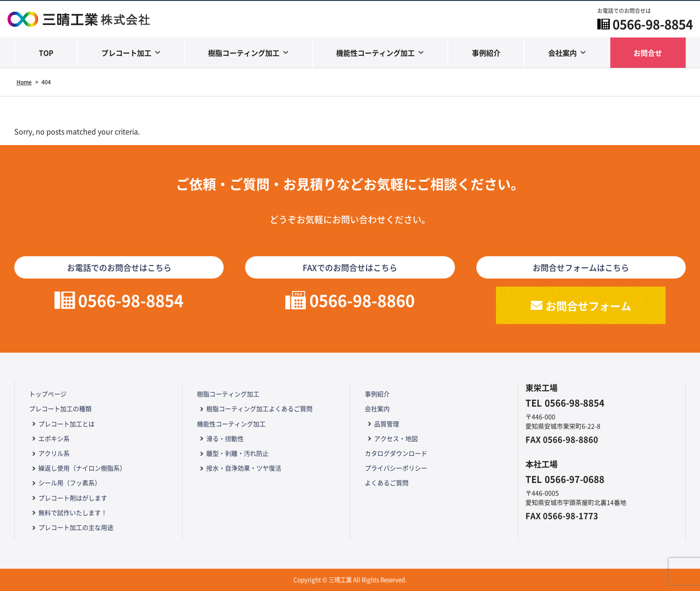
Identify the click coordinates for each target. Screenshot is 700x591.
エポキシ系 (54, 438)
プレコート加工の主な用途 (76, 527)
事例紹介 (486, 53)
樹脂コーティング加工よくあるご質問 (259, 408)
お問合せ (648, 53)
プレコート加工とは (67, 424)
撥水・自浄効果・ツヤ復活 (244, 468)
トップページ (48, 394)
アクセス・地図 (396, 438)
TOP (46, 53)
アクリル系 (54, 453)
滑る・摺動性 (225, 438)
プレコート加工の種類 (60, 408)
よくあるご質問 (387, 483)
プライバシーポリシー (396, 468)
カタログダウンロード (396, 453)
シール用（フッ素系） (70, 483)
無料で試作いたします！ (73, 512)
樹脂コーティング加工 (244, 53)
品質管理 (387, 424)
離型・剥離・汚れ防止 (237, 453)
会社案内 (562, 53)
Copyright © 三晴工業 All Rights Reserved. (350, 580)
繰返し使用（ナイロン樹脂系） (82, 468)
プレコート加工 (126, 53)
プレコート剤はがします (73, 498)
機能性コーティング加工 (375, 53)
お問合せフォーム (588, 306)
